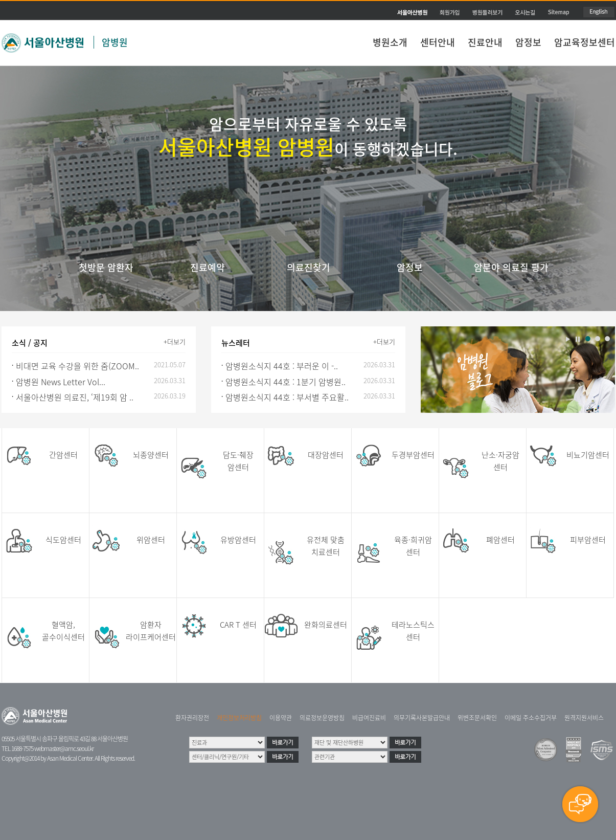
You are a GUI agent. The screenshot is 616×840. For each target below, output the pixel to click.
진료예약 (208, 267)
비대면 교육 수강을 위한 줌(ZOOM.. (77, 366)
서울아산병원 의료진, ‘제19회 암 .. (75, 397)
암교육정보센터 (585, 42)
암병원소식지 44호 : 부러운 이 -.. (282, 366)
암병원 (115, 42)
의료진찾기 (309, 267)
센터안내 (438, 42)
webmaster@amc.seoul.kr (64, 748)
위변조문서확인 (477, 718)
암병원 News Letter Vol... (61, 382)
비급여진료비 (369, 718)
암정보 (528, 42)
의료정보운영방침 (322, 718)
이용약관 (281, 718)
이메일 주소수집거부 (531, 718)
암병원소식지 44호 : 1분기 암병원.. (286, 382)
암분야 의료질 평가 (511, 267)
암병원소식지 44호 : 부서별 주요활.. (287, 397)
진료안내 (485, 42)
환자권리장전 (192, 718)
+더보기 (175, 341)
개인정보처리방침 (239, 718)
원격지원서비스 (584, 718)
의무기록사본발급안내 (422, 718)
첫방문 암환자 (106, 267)
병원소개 (390, 42)
